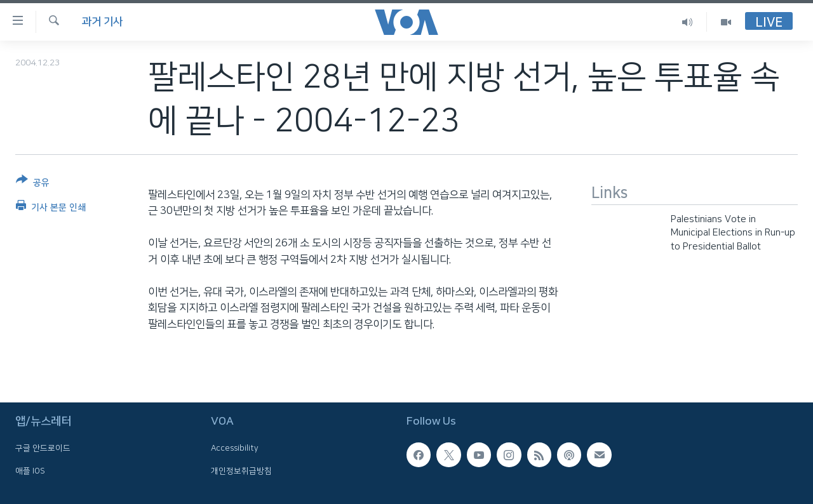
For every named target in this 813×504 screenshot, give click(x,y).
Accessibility (235, 448)
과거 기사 (102, 22)
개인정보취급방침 (241, 470)
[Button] (33, 184)
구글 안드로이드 (43, 448)
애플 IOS (30, 470)
